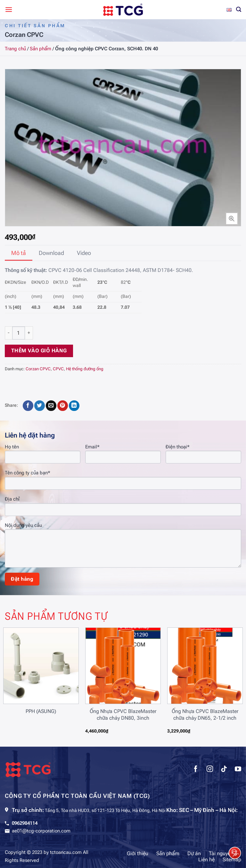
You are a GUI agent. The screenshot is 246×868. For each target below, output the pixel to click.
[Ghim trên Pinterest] (63, 406)
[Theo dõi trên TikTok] (224, 770)
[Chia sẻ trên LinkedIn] (74, 406)
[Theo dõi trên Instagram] (210, 770)
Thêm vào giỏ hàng (39, 351)
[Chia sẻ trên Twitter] (40, 406)
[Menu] (9, 9)
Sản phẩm (41, 49)
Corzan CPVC (38, 369)
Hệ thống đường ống (85, 369)
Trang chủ (15, 49)
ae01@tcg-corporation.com (41, 831)
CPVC (58, 369)
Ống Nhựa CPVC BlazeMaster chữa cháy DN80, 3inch (123, 715)
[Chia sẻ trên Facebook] (28, 406)
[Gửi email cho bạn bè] (51, 406)
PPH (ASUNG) (41, 711)
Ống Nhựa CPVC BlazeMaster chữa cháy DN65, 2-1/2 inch (205, 715)
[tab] (19, 253)
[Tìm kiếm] (239, 9)
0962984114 (25, 823)
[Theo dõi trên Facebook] (196, 770)
